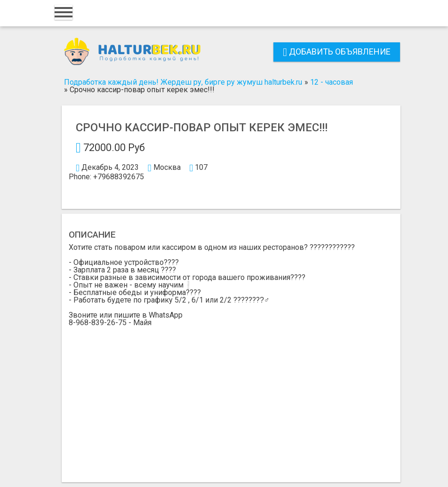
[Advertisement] (231, 397)
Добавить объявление (337, 52)
